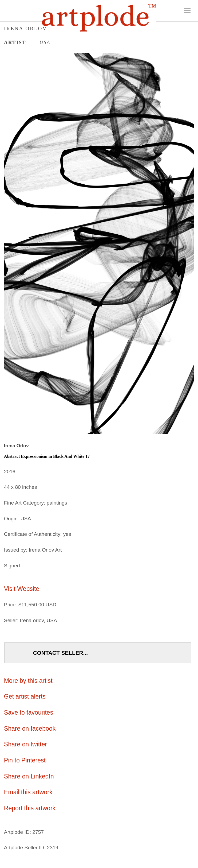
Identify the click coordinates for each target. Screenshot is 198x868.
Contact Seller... (60, 653)
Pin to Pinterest (25, 760)
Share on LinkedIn (29, 776)
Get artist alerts (25, 696)
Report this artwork (30, 808)
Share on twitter (25, 744)
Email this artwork (28, 792)
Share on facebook (30, 728)
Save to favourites (29, 712)
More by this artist (28, 681)
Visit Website (22, 589)
